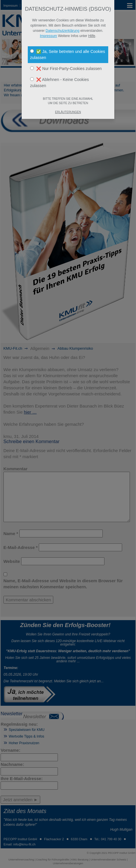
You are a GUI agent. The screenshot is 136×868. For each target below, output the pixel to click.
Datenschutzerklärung (63, 31)
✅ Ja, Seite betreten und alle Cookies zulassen (68, 55)
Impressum (48, 36)
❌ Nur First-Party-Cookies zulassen (66, 69)
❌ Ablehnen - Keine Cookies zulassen (59, 83)
